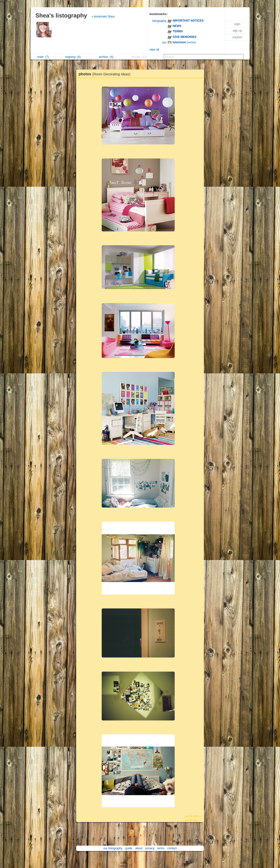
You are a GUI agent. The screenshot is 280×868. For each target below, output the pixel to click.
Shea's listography (61, 15)
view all (154, 50)
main (43, 57)
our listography (113, 848)
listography (159, 21)
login (237, 24)
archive (106, 57)
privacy (150, 848)
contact (172, 848)
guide (129, 848)
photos (106, 74)
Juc (164, 43)
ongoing (73, 57)
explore (237, 37)
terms (161, 848)
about (139, 848)
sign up (237, 31)
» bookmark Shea (103, 17)
